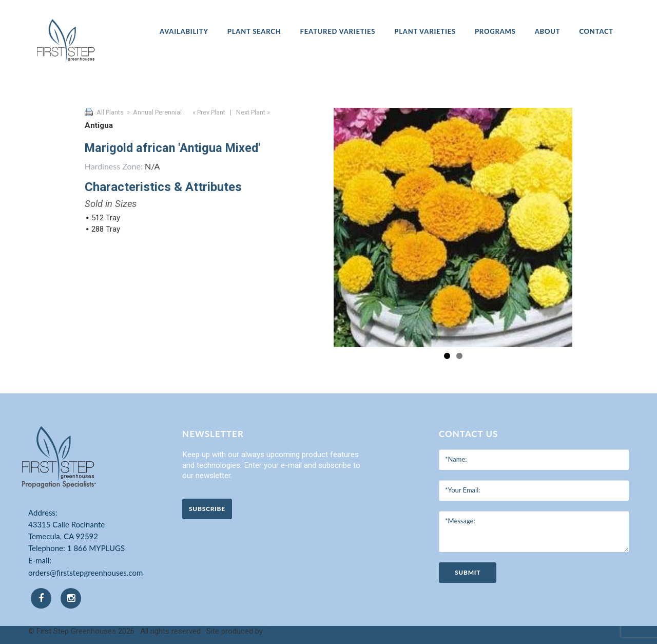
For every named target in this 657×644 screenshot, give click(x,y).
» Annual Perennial (153, 112)
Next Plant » (254, 112)
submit (468, 572)
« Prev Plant (208, 112)
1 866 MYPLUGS (96, 548)
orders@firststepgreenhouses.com (85, 573)
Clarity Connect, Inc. (298, 631)
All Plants (110, 112)
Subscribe (207, 509)
